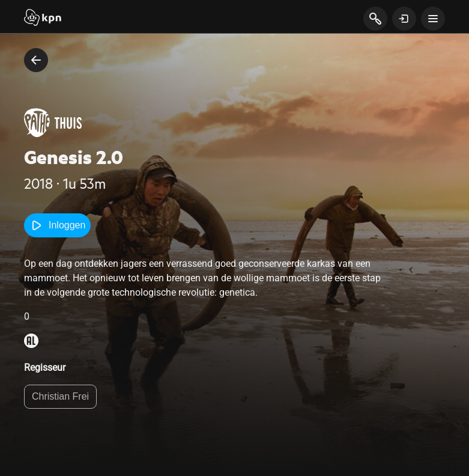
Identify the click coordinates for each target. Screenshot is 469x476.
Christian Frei (60, 396)
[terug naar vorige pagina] (36, 60)
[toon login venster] (404, 19)
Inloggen (57, 225)
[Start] (43, 19)
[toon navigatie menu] (433, 19)
